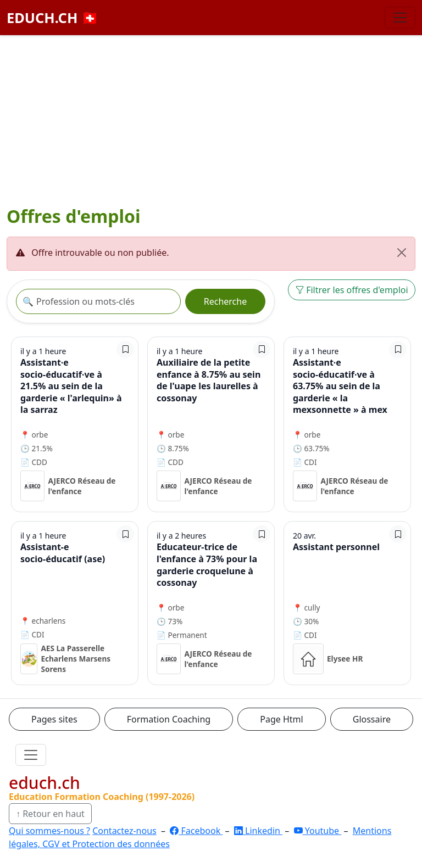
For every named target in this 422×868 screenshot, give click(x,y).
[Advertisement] (211, 122)
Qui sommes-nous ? (49, 831)
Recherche (225, 301)
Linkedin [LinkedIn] (258, 831)
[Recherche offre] (98, 301)
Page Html (281, 719)
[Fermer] (402, 253)
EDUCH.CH (53, 18)
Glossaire (372, 719)
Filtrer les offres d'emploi (352, 290)
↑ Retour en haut (50, 814)
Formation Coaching (169, 719)
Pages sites (54, 719)
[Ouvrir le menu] (31, 755)
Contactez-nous (124, 831)
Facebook (196, 831)
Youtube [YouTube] (318, 831)
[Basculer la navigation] (400, 18)
